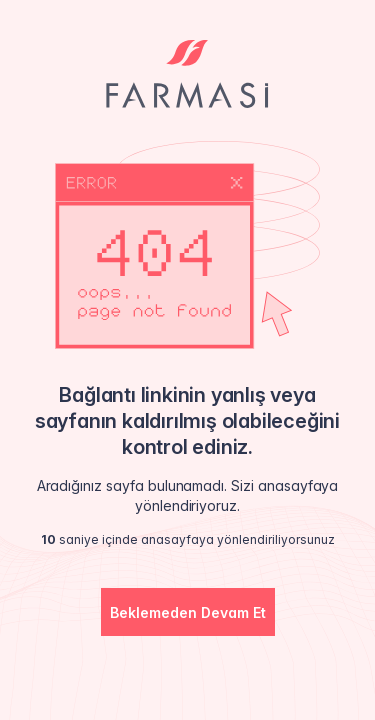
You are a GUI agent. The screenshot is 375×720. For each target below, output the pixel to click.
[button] (188, 612)
